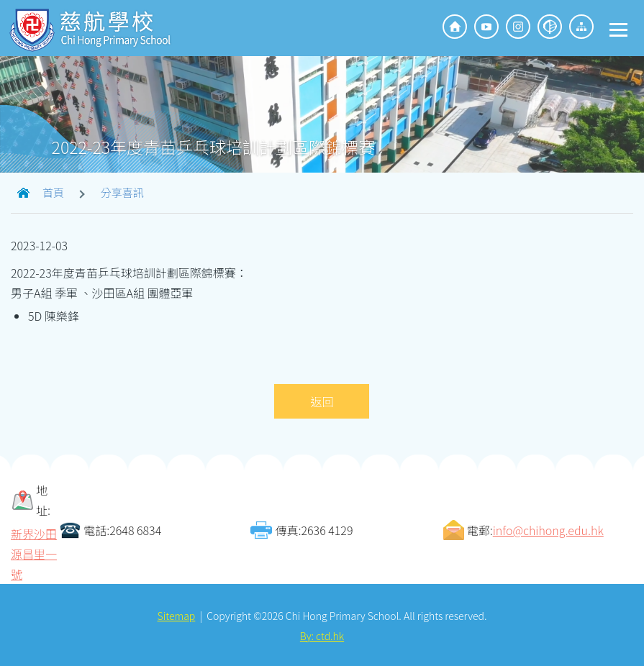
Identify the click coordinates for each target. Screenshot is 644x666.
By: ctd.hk (322, 634)
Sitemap (177, 614)
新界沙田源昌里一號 (34, 552)
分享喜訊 (122, 191)
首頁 (53, 191)
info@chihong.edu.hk (548, 529)
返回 (322, 400)
